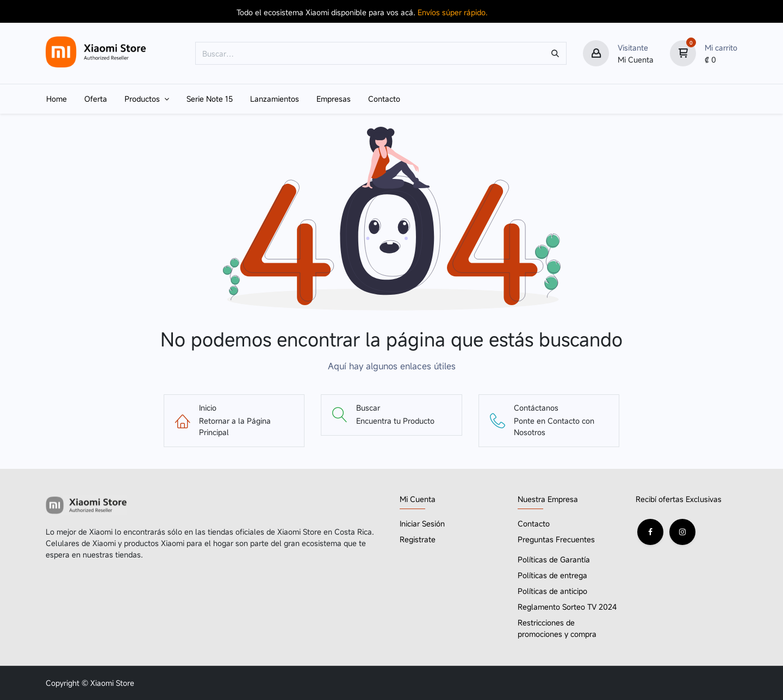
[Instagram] (682, 532)
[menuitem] (57, 99)
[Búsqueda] (555, 53)
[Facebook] (650, 532)
